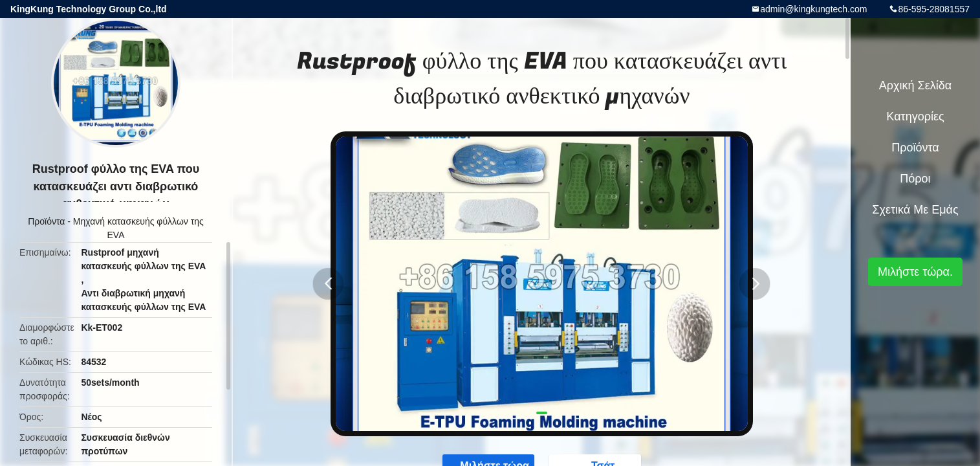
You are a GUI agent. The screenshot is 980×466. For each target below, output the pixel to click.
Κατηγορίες (915, 116)
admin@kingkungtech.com (813, 9)
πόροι (915, 179)
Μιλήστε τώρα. (915, 272)
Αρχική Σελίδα (915, 85)
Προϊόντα (46, 221)
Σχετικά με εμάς (915, 210)
